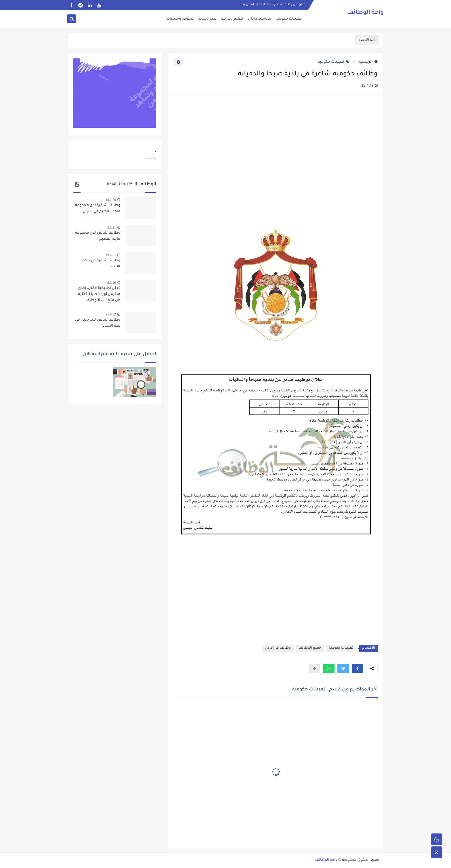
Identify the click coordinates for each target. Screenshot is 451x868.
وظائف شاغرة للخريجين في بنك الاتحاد (98, 323)
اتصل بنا (248, 5)
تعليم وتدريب (232, 19)
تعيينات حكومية (289, 19)
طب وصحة (207, 19)
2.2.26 (112, 283)
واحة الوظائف (365, 13)
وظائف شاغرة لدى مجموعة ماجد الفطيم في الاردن (98, 209)
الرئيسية (368, 62)
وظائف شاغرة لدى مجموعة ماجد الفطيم (98, 236)
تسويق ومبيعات (180, 19)
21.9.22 (111, 314)
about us (263, 5)
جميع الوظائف (310, 648)
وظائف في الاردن (278, 648)
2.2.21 (112, 227)
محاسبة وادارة (259, 19)
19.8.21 (111, 255)
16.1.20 (111, 200)
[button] (358, 669)
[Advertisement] (276, 162)
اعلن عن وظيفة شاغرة (289, 5)
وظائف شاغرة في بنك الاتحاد (102, 264)
